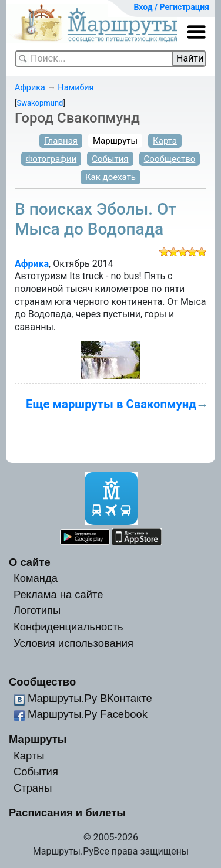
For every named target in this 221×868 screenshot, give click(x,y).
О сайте (30, 562)
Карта (165, 141)
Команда (36, 578)
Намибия (76, 88)
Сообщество (170, 159)
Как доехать (110, 177)
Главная (61, 141)
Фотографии (51, 159)
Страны (33, 788)
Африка (30, 88)
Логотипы (37, 610)
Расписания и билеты (67, 813)
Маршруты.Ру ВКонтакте (90, 698)
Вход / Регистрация (171, 7)
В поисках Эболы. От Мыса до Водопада (96, 219)
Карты (29, 756)
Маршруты (115, 141)
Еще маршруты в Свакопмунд (111, 404)
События (110, 159)
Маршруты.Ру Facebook (88, 714)
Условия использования (73, 643)
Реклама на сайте (58, 594)
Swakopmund (40, 103)
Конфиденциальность (68, 627)
